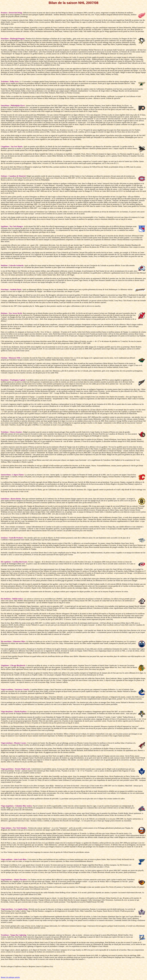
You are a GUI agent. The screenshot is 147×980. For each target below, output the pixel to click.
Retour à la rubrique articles (10, 977)
